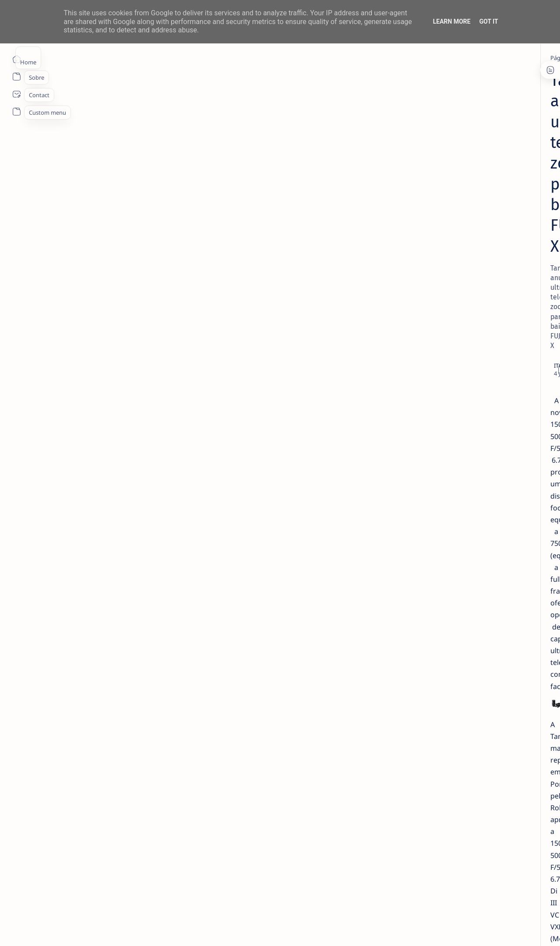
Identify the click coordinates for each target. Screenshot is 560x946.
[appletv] (508, 457)
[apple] (444, 457)
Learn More (451, 21)
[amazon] (444, 413)
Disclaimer (450, 506)
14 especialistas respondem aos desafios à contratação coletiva (480, 169)
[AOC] (444, 435)
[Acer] (444, 391)
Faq (503, 506)
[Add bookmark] (358, 144)
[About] (16, 77)
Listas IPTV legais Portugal (471, 274)
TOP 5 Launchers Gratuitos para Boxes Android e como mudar (479, 308)
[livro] (459, 152)
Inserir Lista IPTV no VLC (467, 341)
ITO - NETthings (84, 929)
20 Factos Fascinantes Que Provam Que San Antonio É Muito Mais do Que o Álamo (482, 236)
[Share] (384, 144)
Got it (488, 21)
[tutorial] (465, 330)
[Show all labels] (440, 477)
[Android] (461, 292)
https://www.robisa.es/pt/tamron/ (175, 786)
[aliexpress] (508, 391)
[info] (458, 215)
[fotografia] (112, 58)
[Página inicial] (16, 59)
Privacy (481, 506)
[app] (508, 435)
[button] (494, 928)
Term (421, 506)
